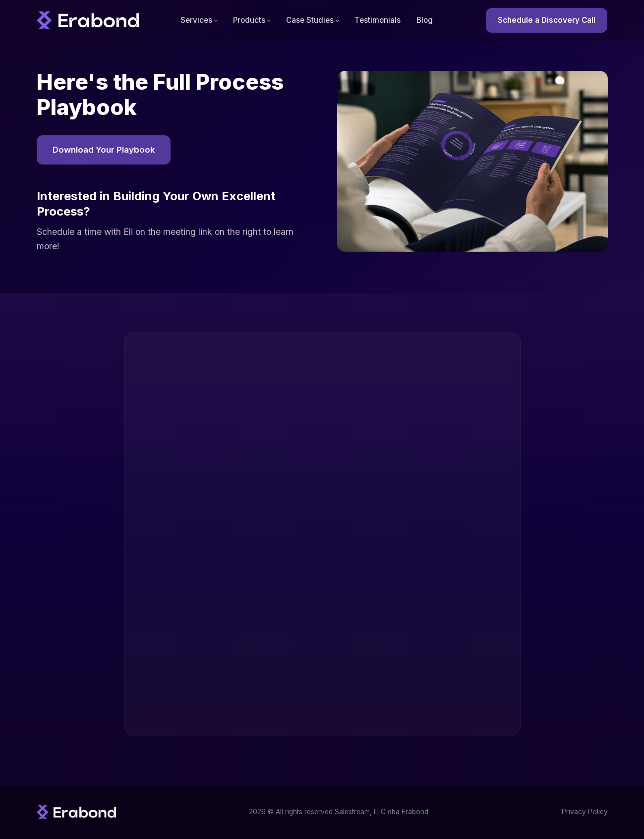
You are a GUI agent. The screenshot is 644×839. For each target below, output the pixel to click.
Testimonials (378, 20)
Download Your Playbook (104, 150)
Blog (425, 20)
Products (249, 20)
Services (196, 20)
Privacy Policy (585, 812)
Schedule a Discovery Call (547, 20)
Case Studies (310, 20)
